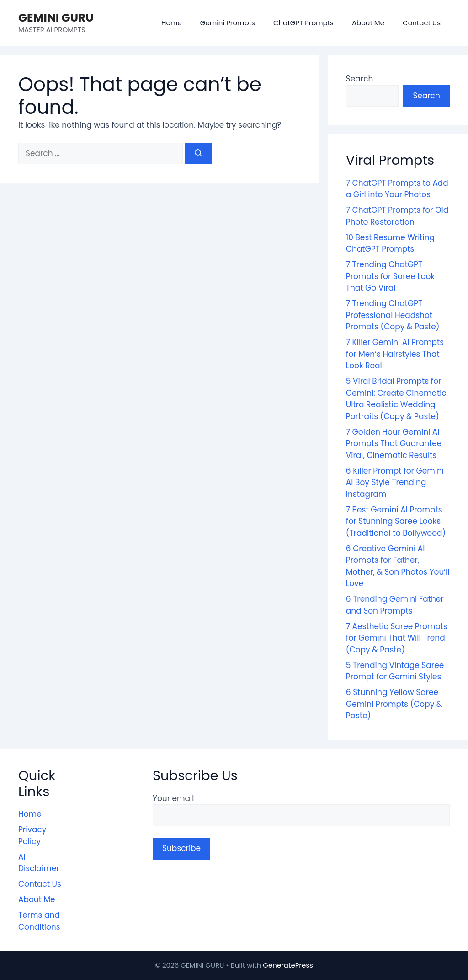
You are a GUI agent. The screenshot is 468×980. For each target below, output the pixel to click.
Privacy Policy (32, 835)
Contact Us (422, 23)
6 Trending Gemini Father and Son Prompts (395, 605)
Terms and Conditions (39, 921)
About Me (368, 23)
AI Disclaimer (39, 863)
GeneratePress (288, 965)
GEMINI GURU (56, 18)
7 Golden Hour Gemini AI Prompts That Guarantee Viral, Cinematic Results (394, 444)
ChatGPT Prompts (303, 23)
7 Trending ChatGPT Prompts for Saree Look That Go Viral (390, 276)
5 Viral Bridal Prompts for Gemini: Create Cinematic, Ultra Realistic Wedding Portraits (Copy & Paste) (397, 399)
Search (360, 79)
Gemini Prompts (228, 23)
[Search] (199, 154)
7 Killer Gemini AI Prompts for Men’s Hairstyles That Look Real (395, 354)
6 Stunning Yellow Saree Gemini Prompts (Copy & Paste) (394, 704)
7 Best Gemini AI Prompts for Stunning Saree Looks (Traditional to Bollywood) (396, 521)
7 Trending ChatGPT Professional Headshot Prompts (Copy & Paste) (393, 315)
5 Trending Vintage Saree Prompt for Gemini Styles (395, 671)
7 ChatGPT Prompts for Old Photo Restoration (397, 216)
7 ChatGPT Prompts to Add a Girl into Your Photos (397, 189)
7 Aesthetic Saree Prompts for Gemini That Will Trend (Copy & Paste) (397, 638)
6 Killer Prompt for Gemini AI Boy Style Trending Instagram (395, 482)
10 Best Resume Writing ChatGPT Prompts (390, 243)
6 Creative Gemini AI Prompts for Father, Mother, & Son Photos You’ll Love (398, 566)
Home (172, 23)
